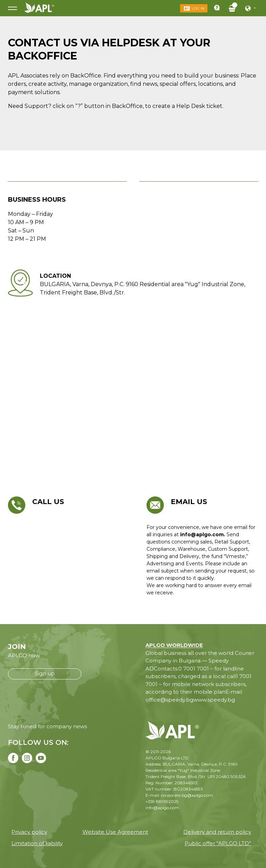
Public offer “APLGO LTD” (218, 843)
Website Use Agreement (115, 832)
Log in (198, 8)
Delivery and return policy (217, 832)
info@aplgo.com (162, 808)
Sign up (45, 673)
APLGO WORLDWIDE (174, 645)
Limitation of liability (37, 843)
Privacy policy (29, 832)
